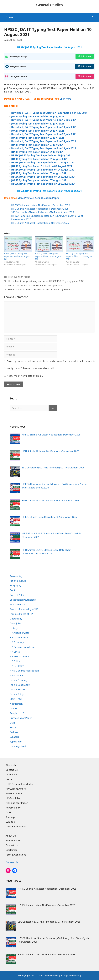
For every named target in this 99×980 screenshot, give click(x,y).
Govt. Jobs (15, 623)
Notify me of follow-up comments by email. (30, 368)
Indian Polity (17, 694)
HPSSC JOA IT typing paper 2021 (67, 281)
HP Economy (17, 642)
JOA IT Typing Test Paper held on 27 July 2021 (37, 145)
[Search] (53, 408)
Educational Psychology (23, 600)
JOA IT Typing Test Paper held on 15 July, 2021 (38, 116)
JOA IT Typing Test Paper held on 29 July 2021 (37, 152)
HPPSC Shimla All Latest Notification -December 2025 (41, 205)
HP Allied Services (20, 633)
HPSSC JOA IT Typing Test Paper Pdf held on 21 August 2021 (17, 256)
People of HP (17, 713)
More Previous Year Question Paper (38, 198)
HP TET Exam (17, 666)
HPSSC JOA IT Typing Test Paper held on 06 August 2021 (43, 177)
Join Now (85, 56)
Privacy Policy (13, 808)
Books (13, 590)
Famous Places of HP (21, 614)
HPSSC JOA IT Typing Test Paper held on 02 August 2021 (43, 163)
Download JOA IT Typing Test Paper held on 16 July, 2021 (44, 120)
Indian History (18, 690)
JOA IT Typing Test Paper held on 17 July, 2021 (38, 124)
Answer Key (16, 576)
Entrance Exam (18, 604)
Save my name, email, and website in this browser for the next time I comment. (51, 361)
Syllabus (14, 737)
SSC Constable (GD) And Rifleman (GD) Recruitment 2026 (43, 212)
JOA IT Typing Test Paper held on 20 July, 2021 (38, 131)
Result (13, 727)
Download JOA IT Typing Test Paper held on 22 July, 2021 (44, 134)
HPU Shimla (16, 675)
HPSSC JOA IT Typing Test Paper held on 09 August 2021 (43, 184)
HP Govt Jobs (13, 798)
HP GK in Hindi (14, 793)
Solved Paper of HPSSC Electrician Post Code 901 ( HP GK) (40, 290)
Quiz (12, 723)
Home (9, 779)
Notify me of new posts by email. (25, 376)
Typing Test (16, 742)
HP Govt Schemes (19, 656)
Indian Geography (20, 685)
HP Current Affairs (20, 638)
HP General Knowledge (22, 647)
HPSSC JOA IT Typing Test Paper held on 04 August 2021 (43, 170)
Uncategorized (18, 746)
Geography (16, 619)
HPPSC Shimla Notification (24, 671)
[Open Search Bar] (93, 18)
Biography (15, 585)
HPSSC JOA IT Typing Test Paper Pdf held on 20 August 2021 (79, 256)
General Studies (49, 5)
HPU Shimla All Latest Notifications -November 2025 (40, 223)
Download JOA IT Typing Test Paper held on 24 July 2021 (44, 141)
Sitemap (10, 817)
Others (14, 708)
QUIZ (8, 812)
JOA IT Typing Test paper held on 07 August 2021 (39, 180)
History (14, 628)
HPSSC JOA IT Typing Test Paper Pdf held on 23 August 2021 (48, 256)
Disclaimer (11, 775)
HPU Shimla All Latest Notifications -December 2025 (40, 209)
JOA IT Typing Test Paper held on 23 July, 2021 (38, 138)
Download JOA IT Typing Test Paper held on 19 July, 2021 (44, 127)
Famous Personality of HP (24, 609)
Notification (16, 704)
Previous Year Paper (19, 277)
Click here (65, 99)
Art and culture (18, 581)
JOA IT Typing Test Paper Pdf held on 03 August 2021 (42, 166)
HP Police (15, 661)
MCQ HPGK (16, 699)
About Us (11, 765)
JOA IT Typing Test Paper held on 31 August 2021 (39, 159)
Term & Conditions (16, 827)
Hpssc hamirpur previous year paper (28, 281)
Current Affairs (18, 595)
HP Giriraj (15, 652)
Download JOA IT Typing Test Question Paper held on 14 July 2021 (49, 113)
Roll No (14, 732)
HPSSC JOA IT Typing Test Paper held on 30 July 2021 (41, 155)
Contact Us (12, 770)
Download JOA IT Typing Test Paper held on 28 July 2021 (44, 148)
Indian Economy (19, 680)
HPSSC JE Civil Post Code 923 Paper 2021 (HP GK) (35, 285)
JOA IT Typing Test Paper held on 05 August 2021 (39, 173)
